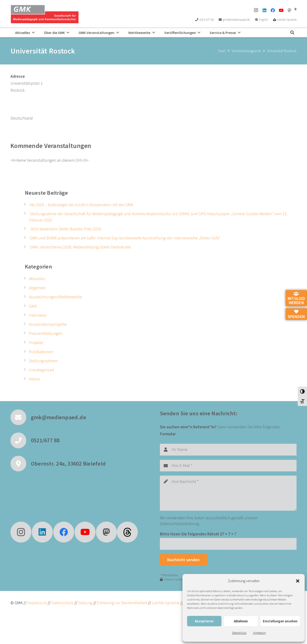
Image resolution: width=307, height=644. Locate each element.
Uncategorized (41, 370)
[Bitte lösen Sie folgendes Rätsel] (228, 544)
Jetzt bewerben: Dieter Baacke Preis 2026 (66, 229)
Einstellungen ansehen (280, 621)
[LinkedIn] (264, 10)
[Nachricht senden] (184, 560)
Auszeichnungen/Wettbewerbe (55, 297)
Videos (35, 379)
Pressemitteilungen (46, 333)
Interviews (38, 315)
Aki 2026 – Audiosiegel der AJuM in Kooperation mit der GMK (81, 205)
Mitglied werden (296, 299)
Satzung (85, 603)
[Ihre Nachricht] (228, 493)
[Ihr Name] (228, 449)
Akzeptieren (204, 621)
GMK (33, 306)
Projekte (36, 343)
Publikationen (41, 352)
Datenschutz (239, 632)
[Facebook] (273, 10)
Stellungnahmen (43, 361)
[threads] (295, 9)
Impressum (259, 632)
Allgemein (37, 288)
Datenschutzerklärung (179, 524)
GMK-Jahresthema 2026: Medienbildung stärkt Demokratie (80, 247)
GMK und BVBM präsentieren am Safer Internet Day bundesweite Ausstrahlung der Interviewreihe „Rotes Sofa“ (125, 238)
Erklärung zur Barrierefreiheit (122, 603)
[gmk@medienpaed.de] (21, 417)
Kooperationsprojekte (48, 324)
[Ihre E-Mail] (228, 466)
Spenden (296, 314)
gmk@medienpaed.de (59, 417)
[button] (298, 581)
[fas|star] (127, 532)
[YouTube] (281, 10)
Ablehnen (241, 621)
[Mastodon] (290, 10)
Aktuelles (37, 279)
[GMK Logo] (45, 14)
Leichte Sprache (166, 603)
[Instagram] (256, 10)
